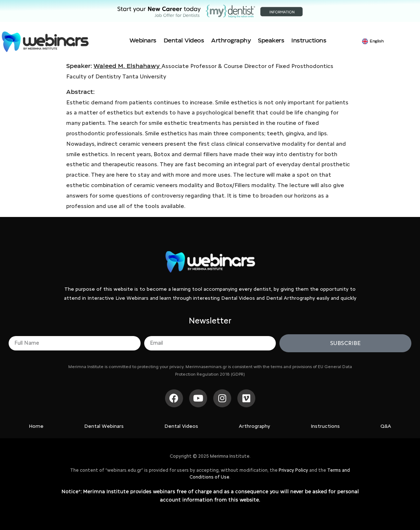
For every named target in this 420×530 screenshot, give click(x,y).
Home (36, 426)
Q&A (386, 426)
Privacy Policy (293, 470)
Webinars (143, 41)
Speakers (271, 41)
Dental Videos (184, 41)
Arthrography (231, 41)
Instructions (309, 41)
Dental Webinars (104, 426)
